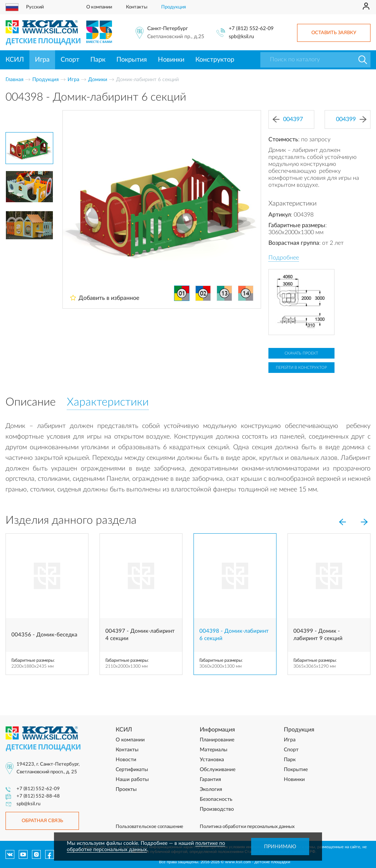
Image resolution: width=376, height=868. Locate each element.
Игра (42, 60)
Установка (212, 760)
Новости (126, 760)
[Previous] (342, 522)
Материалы (214, 750)
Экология (211, 789)
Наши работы (132, 780)
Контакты (137, 7)
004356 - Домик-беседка (44, 635)
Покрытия (132, 60)
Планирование (217, 740)
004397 (288, 119)
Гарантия (210, 780)
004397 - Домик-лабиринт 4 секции (140, 635)
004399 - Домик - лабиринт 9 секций (318, 635)
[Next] (364, 522)
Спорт (70, 60)
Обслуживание (218, 770)
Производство (217, 809)
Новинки (171, 60)
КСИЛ (15, 60)
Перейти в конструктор (301, 368)
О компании (99, 7)
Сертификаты (132, 770)
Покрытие (296, 770)
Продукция (173, 7)
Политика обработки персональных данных (247, 827)
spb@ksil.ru (241, 37)
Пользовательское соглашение (149, 827)
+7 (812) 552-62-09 (251, 29)
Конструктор (215, 60)
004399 (351, 119)
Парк (98, 60)
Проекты (126, 789)
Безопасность (216, 799)
